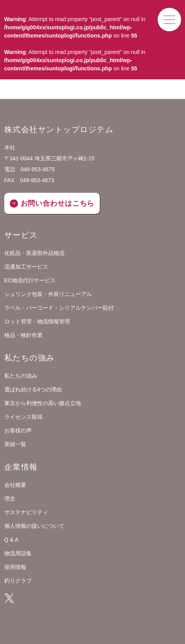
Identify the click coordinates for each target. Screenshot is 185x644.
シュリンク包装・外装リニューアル (48, 294)
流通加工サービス (26, 267)
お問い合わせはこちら (58, 203)
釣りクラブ (18, 581)
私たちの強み (21, 376)
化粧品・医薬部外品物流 (34, 253)
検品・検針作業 (23, 335)
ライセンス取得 (23, 417)
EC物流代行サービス (30, 280)
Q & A (12, 540)
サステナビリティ (26, 512)
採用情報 (15, 567)
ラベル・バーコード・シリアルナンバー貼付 (59, 308)
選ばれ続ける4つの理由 (33, 389)
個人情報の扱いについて (34, 526)
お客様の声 (18, 431)
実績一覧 (15, 444)
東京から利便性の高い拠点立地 (43, 403)
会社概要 (15, 485)
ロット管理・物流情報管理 (37, 321)
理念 (10, 499)
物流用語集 (18, 553)
